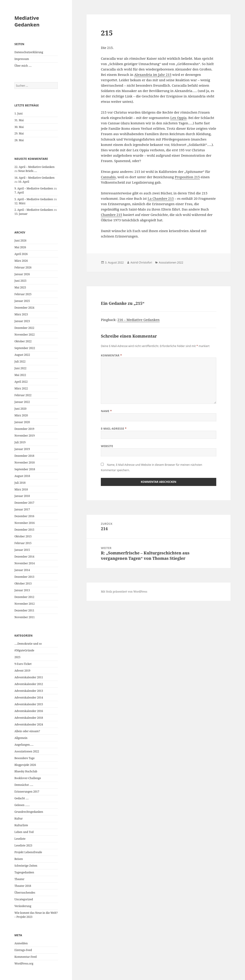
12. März (20, 203)
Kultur (19, 818)
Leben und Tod (24, 832)
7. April (19, 192)
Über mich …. (23, 66)
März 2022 (21, 388)
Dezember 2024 (24, 308)
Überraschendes (25, 893)
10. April (24, 182)
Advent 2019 (22, 671)
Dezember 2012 (24, 597)
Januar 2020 (22, 422)
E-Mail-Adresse (114, 429)
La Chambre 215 (161, 198)
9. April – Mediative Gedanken (34, 188)
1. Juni (18, 113)
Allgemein (21, 738)
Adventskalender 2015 (29, 704)
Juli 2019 (20, 442)
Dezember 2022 (24, 328)
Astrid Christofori (141, 263)
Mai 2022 (20, 375)
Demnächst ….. (24, 785)
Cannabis (108, 177)
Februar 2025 (23, 294)
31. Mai (19, 120)
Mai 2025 (20, 287)
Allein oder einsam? (27, 731)
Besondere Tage (24, 758)
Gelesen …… (22, 805)
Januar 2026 (22, 274)
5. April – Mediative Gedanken (34, 199)
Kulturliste (21, 825)
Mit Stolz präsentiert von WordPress (124, 592)
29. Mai (19, 133)
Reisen (19, 859)
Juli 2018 (20, 483)
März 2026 (21, 261)
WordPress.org (24, 964)
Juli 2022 (20, 361)
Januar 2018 (22, 496)
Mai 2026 (20, 247)
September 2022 (25, 348)
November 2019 (24, 436)
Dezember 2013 (24, 577)
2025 (17, 657)
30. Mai (19, 127)
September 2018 (25, 469)
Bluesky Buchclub (26, 771)
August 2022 (22, 355)
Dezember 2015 (24, 530)
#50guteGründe (24, 650)
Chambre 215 (111, 215)
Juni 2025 (20, 281)
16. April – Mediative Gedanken (34, 178)
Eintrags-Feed (23, 950)
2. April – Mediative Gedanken (34, 210)
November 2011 (24, 617)
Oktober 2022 (23, 341)
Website (107, 446)
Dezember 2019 (24, 429)
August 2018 (22, 476)
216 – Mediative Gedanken (139, 320)
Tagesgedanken (24, 872)
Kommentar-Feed (25, 957)
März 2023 (21, 314)
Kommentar (111, 355)
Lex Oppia (178, 118)
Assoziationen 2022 (27, 751)
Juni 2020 (20, 409)
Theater (19, 879)
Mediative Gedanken (27, 21)
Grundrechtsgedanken (29, 812)
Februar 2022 (23, 395)
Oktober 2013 (23, 583)
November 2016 (24, 523)
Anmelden (21, 943)
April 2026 (21, 254)
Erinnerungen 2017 (27, 792)
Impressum (22, 59)
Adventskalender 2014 (29, 698)
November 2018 (24, 463)
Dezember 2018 (24, 456)
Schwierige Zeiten (26, 866)
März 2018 (21, 489)
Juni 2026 (20, 241)
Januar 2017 (22, 509)
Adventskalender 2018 (29, 718)
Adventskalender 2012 (29, 684)
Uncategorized (24, 899)
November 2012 (24, 604)
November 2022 (24, 335)
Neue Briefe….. (28, 171)
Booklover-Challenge (28, 778)
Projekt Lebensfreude (28, 852)
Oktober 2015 (23, 536)
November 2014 (24, 563)
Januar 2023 (22, 321)
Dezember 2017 (24, 503)
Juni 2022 (20, 368)
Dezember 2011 (24, 610)
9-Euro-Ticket (23, 664)
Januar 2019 (22, 449)
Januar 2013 (22, 590)
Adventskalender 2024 (29, 724)
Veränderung (23, 906)
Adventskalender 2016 (29, 711)
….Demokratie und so (28, 644)
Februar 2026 (23, 267)
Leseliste (20, 839)
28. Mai (19, 140)
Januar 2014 (22, 570)
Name (106, 411)
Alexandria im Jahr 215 (153, 75)
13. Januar (21, 214)
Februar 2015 (23, 543)
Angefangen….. (24, 745)
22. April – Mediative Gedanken (34, 167)
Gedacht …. (21, 798)
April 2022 (21, 382)
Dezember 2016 (24, 516)
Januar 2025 (22, 301)
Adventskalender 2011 (29, 677)
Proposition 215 (187, 177)
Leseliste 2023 (23, 845)
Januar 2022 (22, 402)
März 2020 (21, 415)
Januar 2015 (22, 550)
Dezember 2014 (24, 557)
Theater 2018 (23, 886)
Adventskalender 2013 (29, 691)
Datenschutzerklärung (29, 52)
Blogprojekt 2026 (25, 765)
